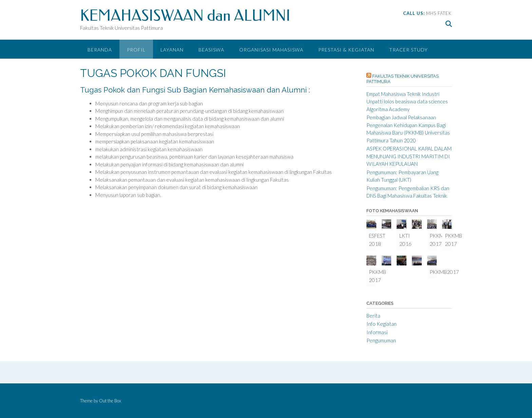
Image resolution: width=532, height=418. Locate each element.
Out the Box (110, 401)
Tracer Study (408, 50)
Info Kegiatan (382, 324)
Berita (373, 316)
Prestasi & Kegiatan (346, 50)
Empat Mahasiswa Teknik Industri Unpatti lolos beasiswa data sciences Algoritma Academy (407, 102)
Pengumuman (381, 340)
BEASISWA (211, 50)
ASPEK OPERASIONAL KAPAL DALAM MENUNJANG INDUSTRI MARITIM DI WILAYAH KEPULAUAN (409, 156)
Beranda (100, 50)
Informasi (377, 332)
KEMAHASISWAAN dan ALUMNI (185, 16)
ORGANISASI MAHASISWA (271, 50)
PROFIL (136, 50)
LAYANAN (172, 50)
